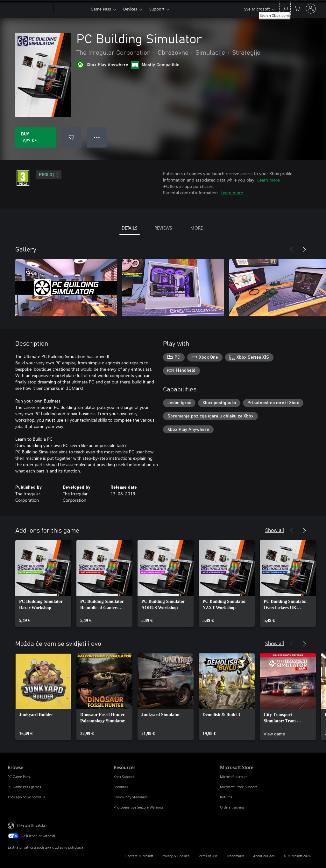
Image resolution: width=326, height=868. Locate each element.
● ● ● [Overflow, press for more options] (97, 137)
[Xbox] (71, 9)
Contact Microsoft (139, 856)
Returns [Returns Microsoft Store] (226, 797)
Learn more (268, 180)
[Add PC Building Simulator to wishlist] (71, 137)
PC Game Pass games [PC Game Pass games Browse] (24, 787)
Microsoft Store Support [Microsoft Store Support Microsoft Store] (238, 787)
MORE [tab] (197, 228)
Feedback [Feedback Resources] (121, 787)
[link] (43, 583)
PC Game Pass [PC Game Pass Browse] (19, 777)
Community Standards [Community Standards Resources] (131, 797)
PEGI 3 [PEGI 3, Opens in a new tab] (49, 175)
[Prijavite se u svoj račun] (311, 9)
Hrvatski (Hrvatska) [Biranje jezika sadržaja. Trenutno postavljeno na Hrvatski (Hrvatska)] (32, 825)
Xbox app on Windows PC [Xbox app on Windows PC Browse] (27, 797)
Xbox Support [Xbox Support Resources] (124, 777)
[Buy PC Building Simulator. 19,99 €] (36, 137)
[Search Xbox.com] (285, 8)
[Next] (304, 250)
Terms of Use (208, 856)
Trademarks (235, 856)
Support (157, 9)
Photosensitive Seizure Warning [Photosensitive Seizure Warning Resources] (138, 807)
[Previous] (292, 250)
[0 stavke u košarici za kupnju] (297, 8)
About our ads (264, 856)
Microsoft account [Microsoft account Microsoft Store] (234, 777)
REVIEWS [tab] (163, 228)
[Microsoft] (29, 9)
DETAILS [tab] (129, 228)
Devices (130, 9)
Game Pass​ (101, 9)
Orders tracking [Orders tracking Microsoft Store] (232, 807)
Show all (275, 530)
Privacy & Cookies (176, 856)
